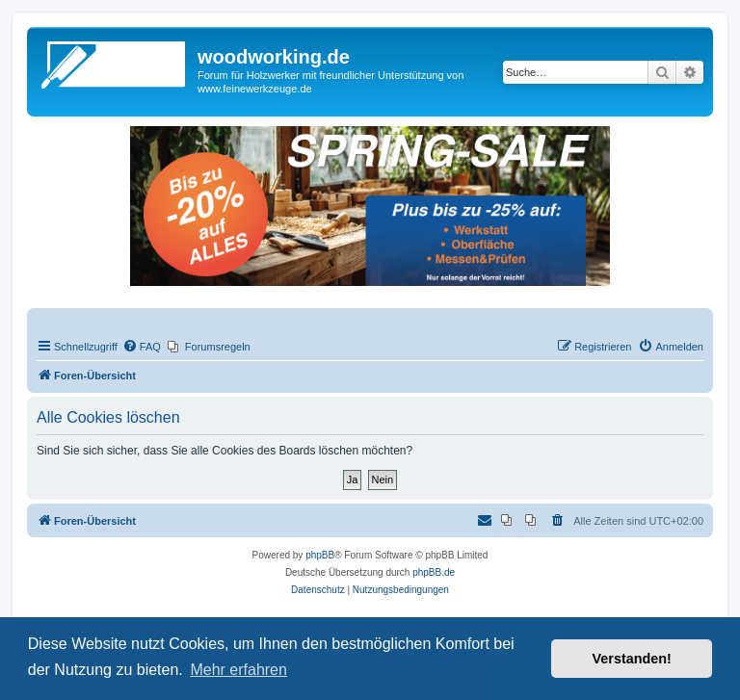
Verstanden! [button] (632, 659)
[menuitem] (142, 347)
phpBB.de (434, 572)
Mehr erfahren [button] (238, 670)
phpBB (320, 555)
